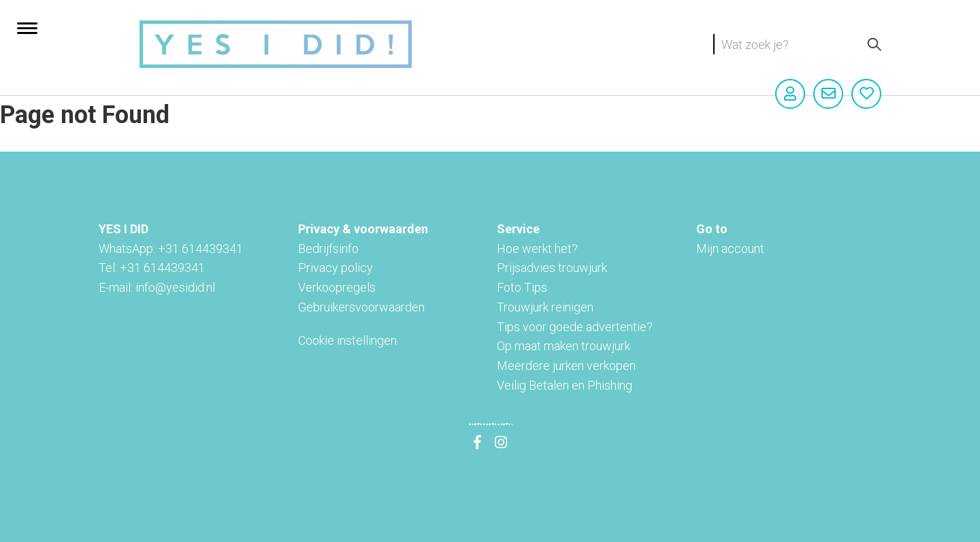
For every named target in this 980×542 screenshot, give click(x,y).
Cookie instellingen (347, 340)
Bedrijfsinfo (328, 249)
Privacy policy (336, 268)
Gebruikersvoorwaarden (361, 307)
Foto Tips (522, 287)
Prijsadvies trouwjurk (552, 268)
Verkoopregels (337, 287)
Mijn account (730, 249)
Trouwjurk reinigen (545, 307)
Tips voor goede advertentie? (575, 327)
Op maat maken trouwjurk (563, 346)
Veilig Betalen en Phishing (565, 385)
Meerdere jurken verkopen (566, 366)
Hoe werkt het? (537, 249)
